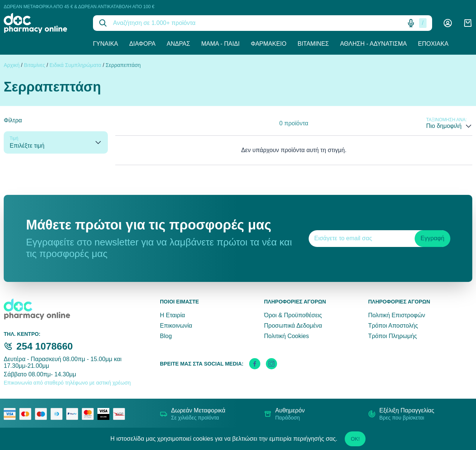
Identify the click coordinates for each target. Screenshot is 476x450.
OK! (355, 439)
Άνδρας (178, 44)
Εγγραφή (432, 238)
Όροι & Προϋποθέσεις (293, 315)
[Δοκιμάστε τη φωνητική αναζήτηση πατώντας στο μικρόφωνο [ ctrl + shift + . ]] (411, 23)
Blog (166, 336)
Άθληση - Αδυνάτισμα (373, 44)
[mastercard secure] (90, 414)
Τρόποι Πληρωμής (393, 336)
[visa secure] (105, 414)
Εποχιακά (433, 44)
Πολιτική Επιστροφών (397, 315)
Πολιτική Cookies (287, 336)
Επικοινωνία (176, 326)
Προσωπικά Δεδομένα (293, 326)
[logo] (43, 23)
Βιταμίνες (313, 44)
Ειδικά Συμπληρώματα (75, 65)
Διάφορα (143, 44)
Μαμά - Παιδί (220, 44)
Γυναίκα (106, 44)
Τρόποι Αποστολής (393, 326)
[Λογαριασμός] (448, 23)
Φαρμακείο (268, 44)
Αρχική (12, 65)
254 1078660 (45, 346)
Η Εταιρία (172, 315)
